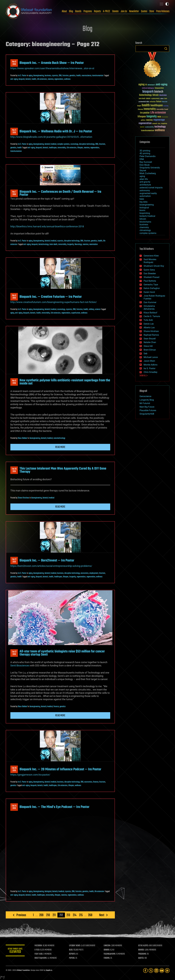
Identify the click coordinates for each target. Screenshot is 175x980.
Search (166, 49)
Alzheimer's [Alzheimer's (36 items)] (151, 85)
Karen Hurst (149, 292)
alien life (144, 179)
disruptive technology (87, 144)
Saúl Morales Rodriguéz (150, 261)
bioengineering (39, 76)
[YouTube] (162, 970)
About (64, 11)
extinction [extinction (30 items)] (153, 102)
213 (68, 915)
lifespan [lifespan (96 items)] (142, 117)
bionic (142, 210)
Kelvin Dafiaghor (152, 288)
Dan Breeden (150, 273)
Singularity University (150, 168)
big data (143, 202)
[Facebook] (145, 970)
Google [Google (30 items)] (139, 106)
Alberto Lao (149, 328)
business (48, 76)
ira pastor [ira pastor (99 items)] (145, 113)
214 (75, 915)
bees (142, 199)
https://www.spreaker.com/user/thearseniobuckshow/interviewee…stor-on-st (52, 68)
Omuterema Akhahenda (149, 307)
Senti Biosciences (20, 665)
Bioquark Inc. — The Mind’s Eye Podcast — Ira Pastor (54, 807)
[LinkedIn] (156, 970)
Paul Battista (150, 281)
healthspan (53, 148)
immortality (62, 148)
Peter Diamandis (148, 156)
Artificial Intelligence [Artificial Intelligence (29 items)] (148, 88)
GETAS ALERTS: (143, 946)
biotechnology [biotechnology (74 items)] (145, 95)
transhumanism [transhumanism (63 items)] (148, 131)
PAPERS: (72, 958)
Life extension (42, 79)
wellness (67, 79)
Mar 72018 (14, 193)
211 (54, 915)
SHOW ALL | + (144, 376)
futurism (66, 76)
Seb (145, 353)
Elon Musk (145, 165)
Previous (21, 915)
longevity (71, 244)
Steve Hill (148, 346)
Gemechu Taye (151, 285)
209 (41, 915)
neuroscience (86, 76)
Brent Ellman (150, 350)
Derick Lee (149, 324)
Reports (97, 11)
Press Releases (163, 11)
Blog (71, 11)
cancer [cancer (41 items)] (148, 99)
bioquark (22, 79)
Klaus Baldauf (23, 438)
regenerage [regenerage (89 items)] (159, 120)
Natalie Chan (150, 342)
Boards (78, 11)
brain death (53, 244)
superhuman (76, 313)
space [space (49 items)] (142, 127)
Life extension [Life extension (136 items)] (158, 113)
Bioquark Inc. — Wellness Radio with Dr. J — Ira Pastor (56, 131)
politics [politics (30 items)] (143, 120)
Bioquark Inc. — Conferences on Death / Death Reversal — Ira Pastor (60, 193)
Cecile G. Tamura (152, 316)
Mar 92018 (14, 63)
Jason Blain (149, 361)
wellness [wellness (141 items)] (160, 130)
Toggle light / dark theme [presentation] (167, 4)
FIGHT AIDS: (39, 954)
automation (145, 196)
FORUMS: (107, 958)
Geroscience (145, 396)
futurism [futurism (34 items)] (165, 102)
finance (56, 707)
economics (85, 573)
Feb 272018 (14, 561)
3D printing (145, 151)
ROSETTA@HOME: (41, 958)
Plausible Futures (148, 410)
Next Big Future (147, 407)
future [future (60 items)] (159, 102)
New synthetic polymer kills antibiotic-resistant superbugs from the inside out (65, 382)
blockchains (145, 222)
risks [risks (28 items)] (159, 124)
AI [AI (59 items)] (146, 85)
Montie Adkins (151, 365)
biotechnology (44, 244)
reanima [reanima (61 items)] (149, 120)
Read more (60, 447)
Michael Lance (151, 357)
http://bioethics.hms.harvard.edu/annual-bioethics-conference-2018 (47, 226)
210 (48, 915)
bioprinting (145, 213)
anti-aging (14, 79)
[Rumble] (167, 970)
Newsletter (134, 11)
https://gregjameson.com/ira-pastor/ (30, 775)
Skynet (143, 170)
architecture (145, 185)
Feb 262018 (14, 769)
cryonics (55, 76)
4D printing (145, 153)
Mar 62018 (14, 297)
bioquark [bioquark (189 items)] (148, 92)
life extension (99, 892)
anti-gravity (145, 182)
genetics (72, 76)
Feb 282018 (14, 470)
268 (90, 915)
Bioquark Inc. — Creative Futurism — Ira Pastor (51, 297)
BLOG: (71, 950)
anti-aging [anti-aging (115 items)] (162, 85)
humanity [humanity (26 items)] (166, 106)
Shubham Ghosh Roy (154, 266)
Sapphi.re (49, 970)
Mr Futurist (145, 403)
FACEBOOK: (39, 946)
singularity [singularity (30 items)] (164, 124)
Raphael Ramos (151, 335)
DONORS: (107, 950)
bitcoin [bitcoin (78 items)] (156, 95)
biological (48, 892)
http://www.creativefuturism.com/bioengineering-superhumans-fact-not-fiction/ (54, 302)
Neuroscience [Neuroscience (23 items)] (165, 117)
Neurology (78, 244)
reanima (51, 79)
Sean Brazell (150, 339)
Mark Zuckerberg (148, 173)
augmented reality (148, 193)
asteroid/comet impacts (151, 188)
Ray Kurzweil (146, 162)
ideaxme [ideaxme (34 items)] (140, 110)
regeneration (59, 79)
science (98, 309)
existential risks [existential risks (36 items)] (144, 102)
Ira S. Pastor (22, 76)
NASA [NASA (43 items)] (159, 117)
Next (102, 915)
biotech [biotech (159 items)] (159, 92)
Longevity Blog (147, 400)
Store (152, 11)
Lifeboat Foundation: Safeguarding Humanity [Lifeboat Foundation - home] (29, 11)
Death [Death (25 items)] (166, 99)
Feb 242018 (14, 807)
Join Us (124, 11)
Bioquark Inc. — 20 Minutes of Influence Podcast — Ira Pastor (60, 769)
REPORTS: (73, 954)
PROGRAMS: (142, 954)
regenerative (91, 577)
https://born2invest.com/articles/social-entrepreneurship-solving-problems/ (51, 566)
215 (81, 915)
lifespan (80, 148)
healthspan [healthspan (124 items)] (157, 106)
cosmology (74, 144)
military (91, 309)
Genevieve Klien (151, 256)
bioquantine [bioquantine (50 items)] (159, 88)
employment (94, 573)
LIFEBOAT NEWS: (75, 946)
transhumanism (98, 76)
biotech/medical (50, 144)
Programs (88, 11)
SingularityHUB (147, 414)
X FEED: (37, 950)
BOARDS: (141, 950)
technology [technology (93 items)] (160, 127)
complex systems (63, 144)
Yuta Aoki (148, 320)
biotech (28, 79)
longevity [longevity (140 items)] (152, 117)
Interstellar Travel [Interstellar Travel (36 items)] (162, 109)
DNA (60, 76)
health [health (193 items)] (146, 105)
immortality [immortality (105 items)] (150, 109)
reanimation (94, 244)
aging (31, 76)
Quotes (144, 11)
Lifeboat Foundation (23, 970)
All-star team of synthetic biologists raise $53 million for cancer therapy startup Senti (62, 653)
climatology (145, 230)
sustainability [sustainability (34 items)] (149, 127)
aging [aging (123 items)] (142, 85)
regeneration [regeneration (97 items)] (145, 123)
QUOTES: (141, 958)
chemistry (144, 227)
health (78, 76)
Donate (115, 11)
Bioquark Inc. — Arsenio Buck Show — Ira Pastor (52, 63)
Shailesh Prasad (151, 277)
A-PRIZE (107, 11)
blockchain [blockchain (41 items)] (163, 95)
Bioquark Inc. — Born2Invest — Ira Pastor (47, 561)
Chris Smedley (151, 372)
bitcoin (143, 219)
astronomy (145, 190)
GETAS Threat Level (15, 951)
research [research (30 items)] (155, 124)
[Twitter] (151, 970)
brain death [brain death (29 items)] (142, 99)
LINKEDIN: (107, 946)
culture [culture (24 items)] (162, 99)
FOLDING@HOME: (110, 954)
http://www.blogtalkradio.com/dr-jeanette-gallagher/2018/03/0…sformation (51, 137)
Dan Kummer (150, 302)
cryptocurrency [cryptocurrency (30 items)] (155, 99)
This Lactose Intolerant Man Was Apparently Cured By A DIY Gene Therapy (63, 470)
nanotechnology (59, 438)
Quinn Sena (149, 270)
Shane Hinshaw (23, 498)
